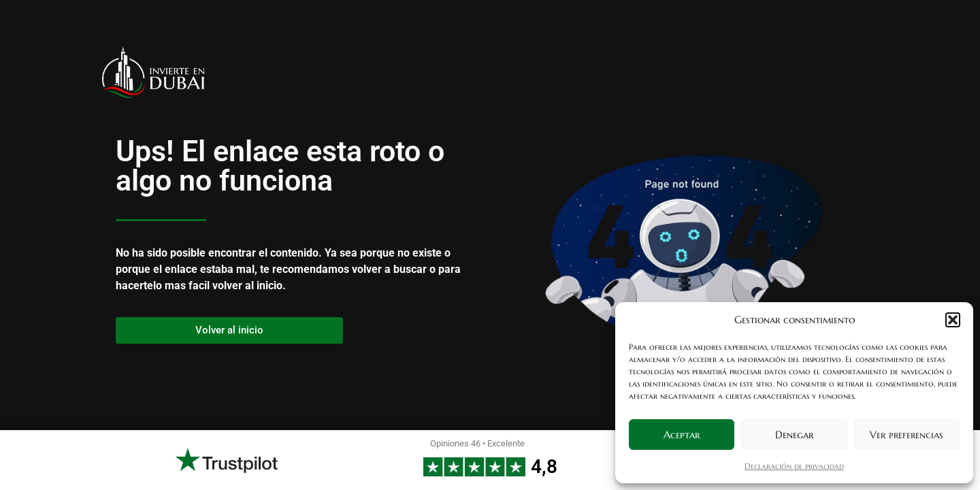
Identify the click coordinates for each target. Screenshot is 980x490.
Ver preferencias (906, 435)
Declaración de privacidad (794, 466)
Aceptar (682, 435)
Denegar (794, 435)
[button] (953, 320)
